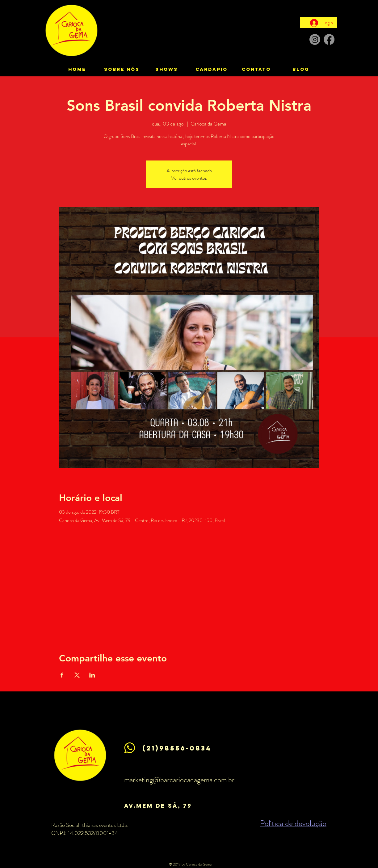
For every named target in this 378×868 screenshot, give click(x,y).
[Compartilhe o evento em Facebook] (62, 675)
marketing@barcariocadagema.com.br (179, 780)
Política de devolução (293, 823)
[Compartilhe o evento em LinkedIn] (92, 675)
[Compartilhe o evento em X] (77, 675)
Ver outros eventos (189, 178)
